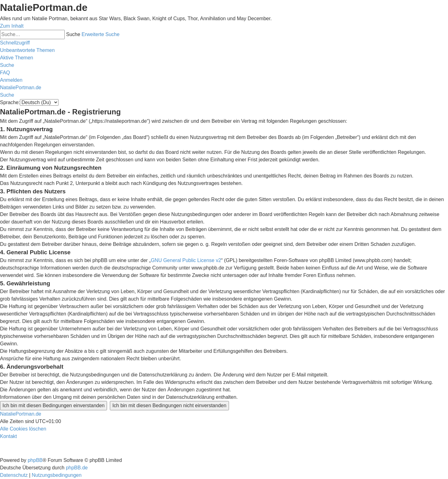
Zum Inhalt (12, 26)
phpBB (35, 460)
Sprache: (10, 102)
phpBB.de (77, 468)
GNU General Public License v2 (186, 260)
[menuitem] (27, 50)
